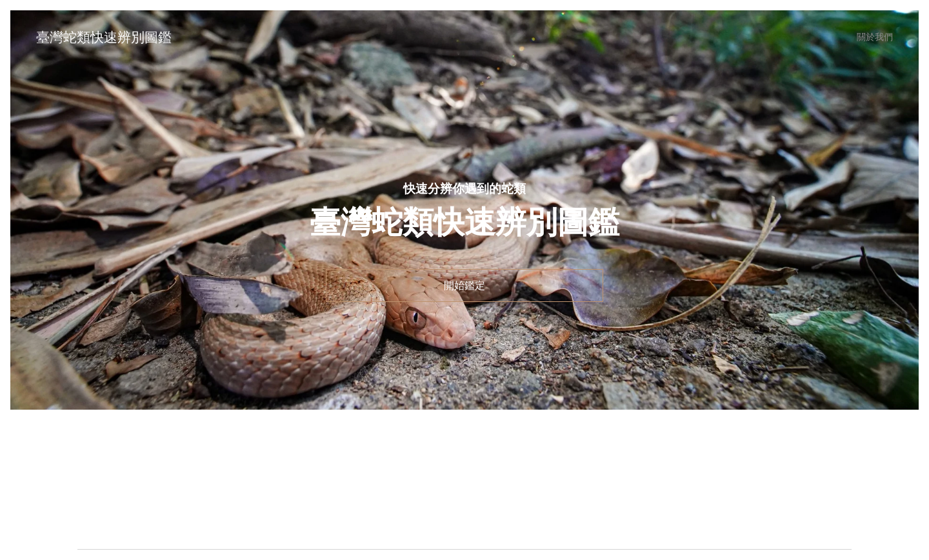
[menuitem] (872, 37)
